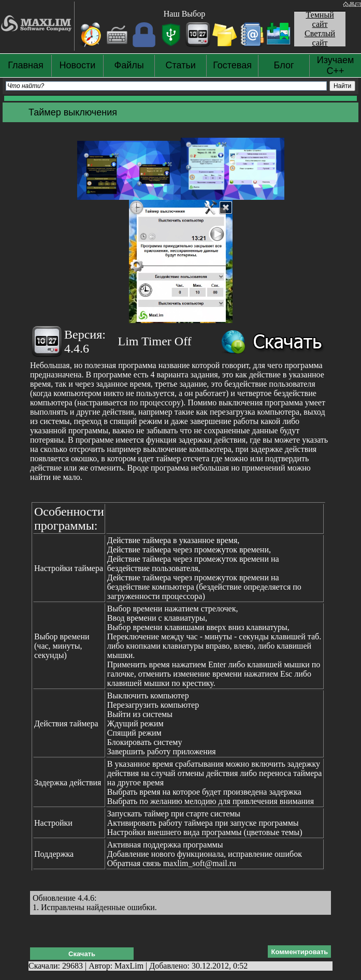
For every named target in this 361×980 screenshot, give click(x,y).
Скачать (82, 954)
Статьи (181, 65)
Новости (78, 65)
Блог (284, 65)
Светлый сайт (320, 38)
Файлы (129, 65)
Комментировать (299, 952)
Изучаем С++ (336, 65)
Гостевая (232, 65)
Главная (26, 65)
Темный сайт (320, 19)
